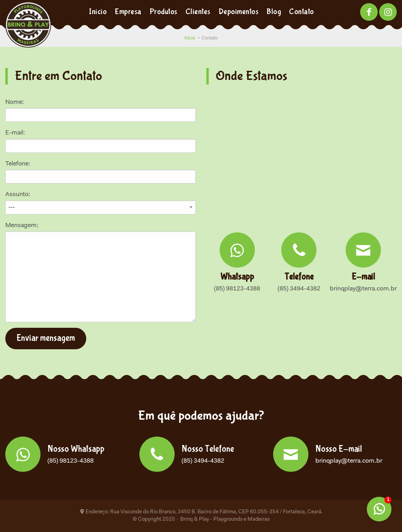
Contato (301, 12)
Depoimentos (239, 12)
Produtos (164, 12)
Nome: (100, 111)
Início (98, 12)
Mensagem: (100, 272)
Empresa (128, 12)
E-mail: (100, 141)
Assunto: (100, 201)
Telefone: (100, 172)
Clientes (198, 12)
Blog (274, 12)
